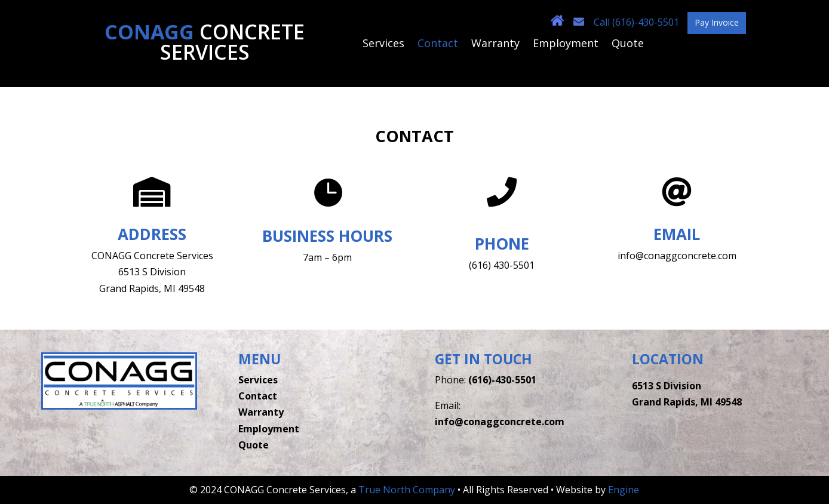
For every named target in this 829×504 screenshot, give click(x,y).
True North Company (407, 490)
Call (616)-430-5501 (638, 22)
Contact (438, 44)
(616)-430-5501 (502, 380)
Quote (628, 44)
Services (383, 44)
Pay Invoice (717, 22)
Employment (566, 44)
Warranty (495, 44)
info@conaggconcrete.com (500, 422)
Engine (624, 490)
